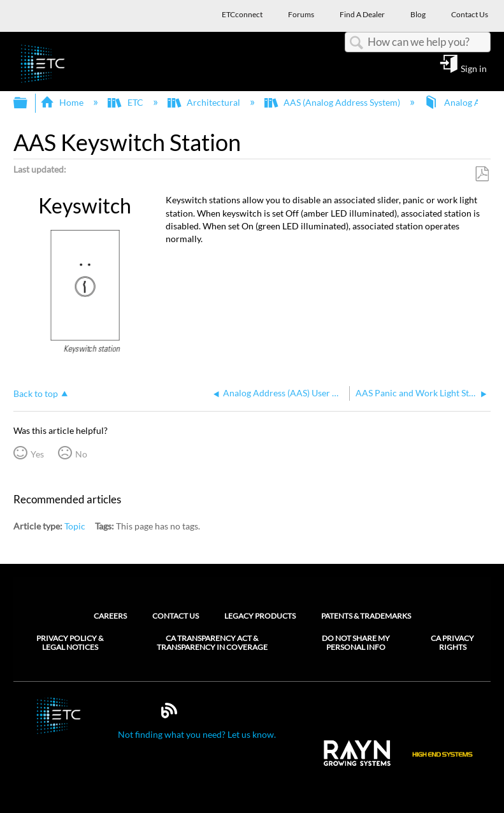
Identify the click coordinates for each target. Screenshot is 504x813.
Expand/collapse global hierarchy (29, 103)
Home (63, 102)
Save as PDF (482, 174)
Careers (110, 616)
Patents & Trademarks (366, 616)
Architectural (205, 102)
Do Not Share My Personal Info (356, 643)
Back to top (36, 393)
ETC (126, 102)
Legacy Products (260, 616)
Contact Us (176, 616)
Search (356, 43)
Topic (75, 526)
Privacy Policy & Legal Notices (70, 643)
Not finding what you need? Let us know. (197, 734)
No (81, 454)
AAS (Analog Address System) (333, 102)
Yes (37, 454)
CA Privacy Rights (452, 643)
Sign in (474, 68)
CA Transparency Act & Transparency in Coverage (212, 643)
